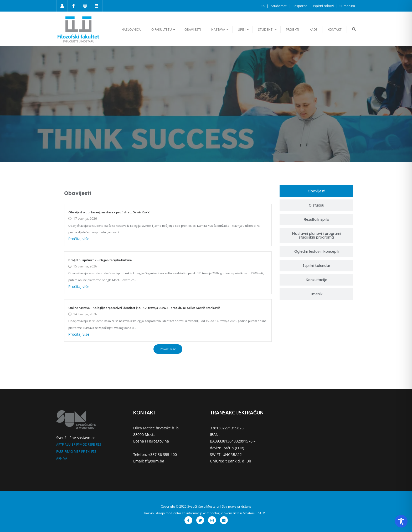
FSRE (91, 444)
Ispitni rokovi (324, 6)
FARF (60, 452)
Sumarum (347, 6)
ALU (68, 444)
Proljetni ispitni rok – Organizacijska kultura (100, 260)
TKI (88, 452)
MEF (77, 452)
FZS (99, 444)
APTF (60, 444)
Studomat (279, 6)
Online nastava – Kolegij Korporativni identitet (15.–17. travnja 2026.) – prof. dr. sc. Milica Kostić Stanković (144, 308)
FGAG (69, 452)
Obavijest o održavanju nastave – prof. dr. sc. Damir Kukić (109, 212)
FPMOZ (81, 444)
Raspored (300, 6)
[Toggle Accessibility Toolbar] (401, 521)
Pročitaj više (79, 239)
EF (73, 444)
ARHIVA (62, 458)
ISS (263, 6)
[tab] (316, 191)
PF (83, 452)
